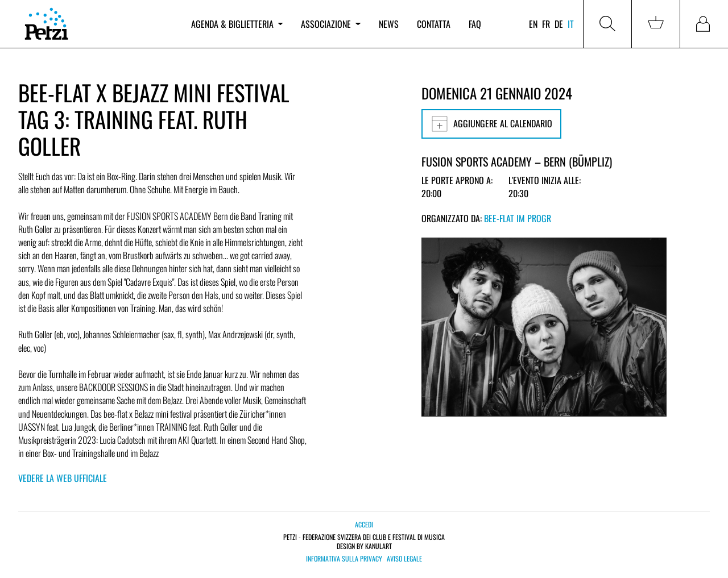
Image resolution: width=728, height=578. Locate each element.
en (533, 24)
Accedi (364, 524)
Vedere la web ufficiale (63, 478)
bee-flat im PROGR (518, 218)
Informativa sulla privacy (344, 559)
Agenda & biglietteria (237, 24)
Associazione (330, 24)
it (571, 24)
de (559, 24)
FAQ (475, 24)
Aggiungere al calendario (491, 124)
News (389, 24)
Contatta (434, 24)
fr (546, 24)
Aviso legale (404, 559)
